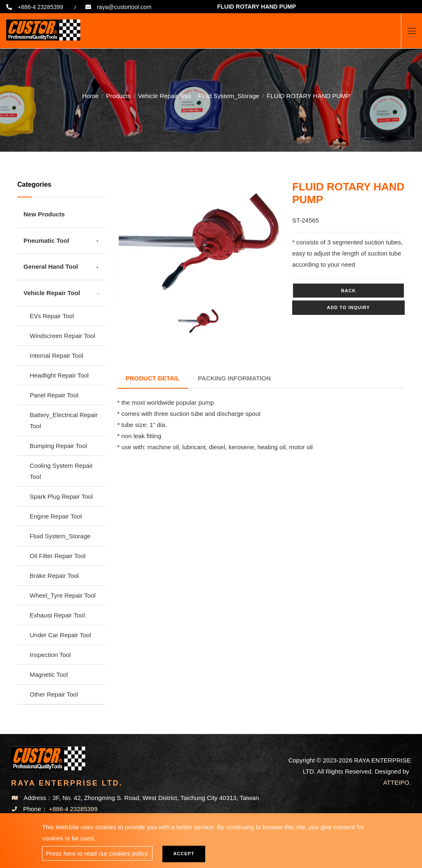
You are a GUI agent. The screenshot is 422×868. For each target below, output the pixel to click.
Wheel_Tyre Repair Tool (63, 595)
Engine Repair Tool (56, 516)
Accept (184, 854)
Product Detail (153, 378)
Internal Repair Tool (56, 355)
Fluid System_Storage (229, 96)
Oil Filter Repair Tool (58, 556)
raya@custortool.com (124, 7)
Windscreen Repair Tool (62, 336)
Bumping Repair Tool (58, 446)
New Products (44, 214)
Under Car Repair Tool (60, 635)
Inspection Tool (50, 655)
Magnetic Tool (49, 674)
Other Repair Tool (54, 694)
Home (90, 96)
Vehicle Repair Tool (164, 96)
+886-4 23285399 (40, 7)
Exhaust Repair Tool (57, 615)
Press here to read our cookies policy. (97, 853)
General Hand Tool (51, 266)
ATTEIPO (396, 782)
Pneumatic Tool (46, 240)
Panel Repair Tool (54, 395)
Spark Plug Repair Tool (61, 496)
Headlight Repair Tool (59, 375)
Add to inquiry (348, 307)
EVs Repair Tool (52, 316)
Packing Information (234, 378)
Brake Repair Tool (54, 576)
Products (118, 96)
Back (349, 291)
